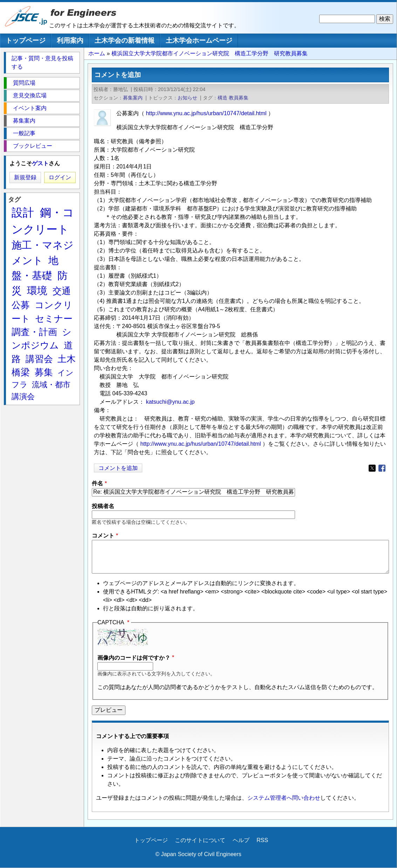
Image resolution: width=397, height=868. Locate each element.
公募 (21, 305)
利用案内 (70, 40)
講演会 (23, 397)
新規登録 (25, 177)
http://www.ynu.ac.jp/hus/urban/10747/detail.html (206, 113)
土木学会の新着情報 (125, 40)
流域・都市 (51, 385)
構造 (223, 98)
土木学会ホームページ (199, 40)
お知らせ (187, 98)
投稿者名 (103, 506)
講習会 (39, 359)
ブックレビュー (33, 146)
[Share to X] (372, 468)
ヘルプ (241, 840)
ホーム (97, 53)
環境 (37, 291)
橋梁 (21, 372)
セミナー (54, 319)
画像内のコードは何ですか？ (134, 658)
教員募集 (239, 98)
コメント (103, 536)
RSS (262, 840)
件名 (97, 483)
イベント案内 (30, 108)
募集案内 (133, 98)
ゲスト (40, 163)
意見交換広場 (30, 95)
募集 (44, 372)
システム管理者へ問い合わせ (284, 798)
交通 (62, 291)
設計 (23, 213)
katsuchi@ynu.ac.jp (170, 402)
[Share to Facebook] (382, 468)
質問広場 (24, 83)
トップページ (26, 40)
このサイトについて (200, 840)
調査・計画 (34, 332)
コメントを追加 (118, 468)
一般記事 (24, 133)
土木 (67, 359)
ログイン (60, 177)
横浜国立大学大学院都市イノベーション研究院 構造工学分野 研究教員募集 (210, 53)
